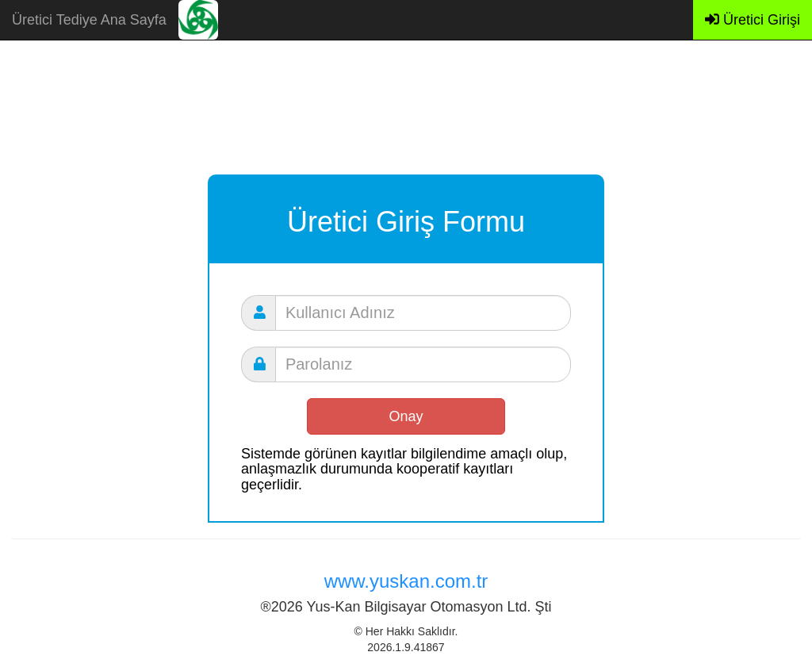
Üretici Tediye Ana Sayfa (89, 20)
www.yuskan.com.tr (406, 581)
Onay (406, 416)
